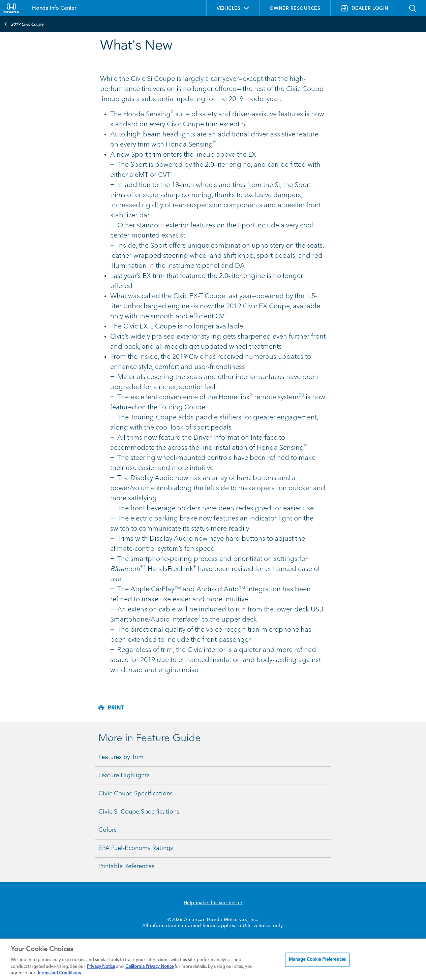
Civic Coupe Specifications (135, 794)
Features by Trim (121, 757)
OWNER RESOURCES (295, 8)
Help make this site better (213, 903)
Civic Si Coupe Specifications (139, 812)
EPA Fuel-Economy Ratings (136, 848)
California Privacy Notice (149, 967)
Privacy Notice (101, 967)
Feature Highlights (124, 776)
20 (301, 396)
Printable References (126, 866)
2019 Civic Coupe (24, 24)
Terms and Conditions (59, 973)
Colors (108, 830)
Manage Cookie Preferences (317, 960)
